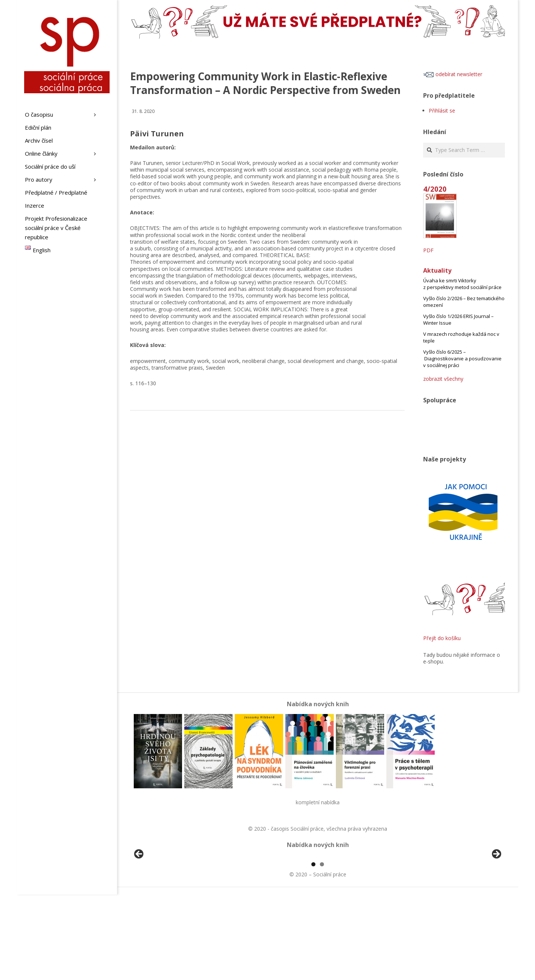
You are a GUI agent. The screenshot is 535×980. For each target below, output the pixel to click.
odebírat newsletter (453, 74)
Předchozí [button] (139, 897)
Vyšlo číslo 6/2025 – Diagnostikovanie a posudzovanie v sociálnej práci (462, 358)
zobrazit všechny (443, 379)
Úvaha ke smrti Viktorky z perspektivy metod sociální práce (462, 284)
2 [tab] (322, 950)
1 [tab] (313, 950)
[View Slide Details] (160, 899)
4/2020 (435, 189)
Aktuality (437, 270)
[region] (318, 899)
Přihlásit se (442, 111)
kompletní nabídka (318, 802)
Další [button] (496, 897)
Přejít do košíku (442, 638)
